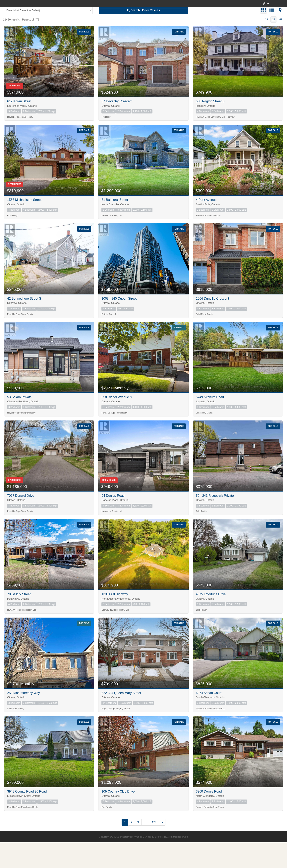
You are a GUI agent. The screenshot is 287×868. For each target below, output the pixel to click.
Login (265, 3)
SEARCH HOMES (194, 16)
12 (266, 45)
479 (154, 848)
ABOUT (243, 16)
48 (281, 45)
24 (274, 45)
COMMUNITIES (222, 16)
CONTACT (260, 16)
